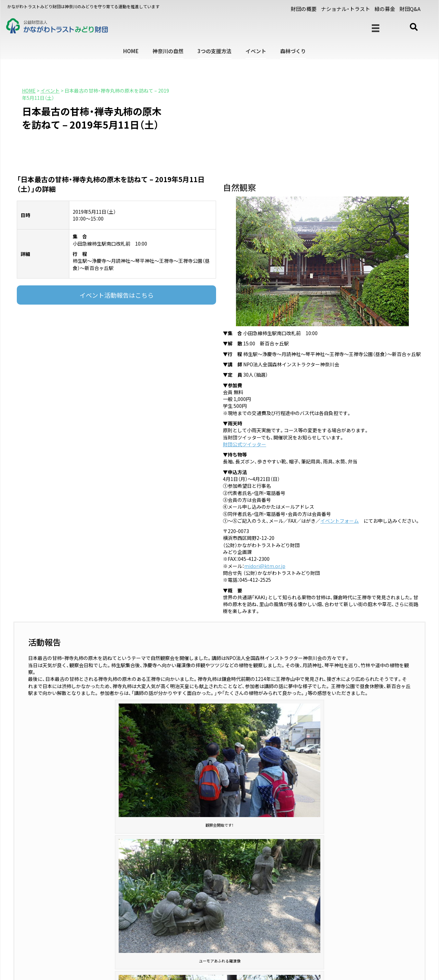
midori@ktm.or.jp (265, 566)
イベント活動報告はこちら (117, 295)
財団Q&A (410, 9)
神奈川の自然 (168, 51)
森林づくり (293, 51)
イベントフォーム (340, 521)
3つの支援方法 (215, 51)
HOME (131, 51)
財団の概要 (304, 9)
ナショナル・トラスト (346, 9)
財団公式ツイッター (245, 444)
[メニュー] (376, 28)
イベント (256, 51)
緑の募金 (385, 9)
